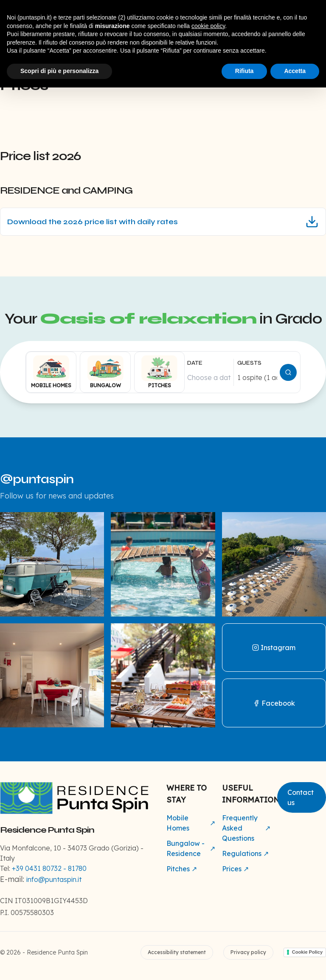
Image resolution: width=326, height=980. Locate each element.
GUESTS (249, 363)
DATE (195, 363)
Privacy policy (248, 952)
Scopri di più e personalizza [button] (59, 71)
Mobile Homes (191, 823)
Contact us (301, 797)
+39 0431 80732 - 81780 (49, 868)
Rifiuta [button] (244, 71)
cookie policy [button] (208, 26)
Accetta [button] (295, 71)
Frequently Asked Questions (246, 828)
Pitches (182, 869)
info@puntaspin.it (54, 879)
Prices (235, 869)
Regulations (245, 853)
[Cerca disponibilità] (288, 372)
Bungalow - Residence (191, 848)
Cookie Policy (307, 952)
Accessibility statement (177, 952)
